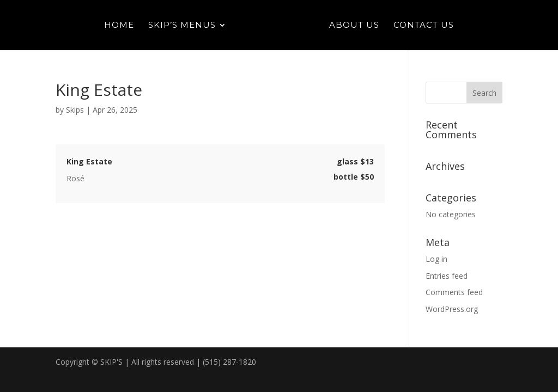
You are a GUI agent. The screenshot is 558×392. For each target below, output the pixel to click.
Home (119, 26)
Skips (75, 110)
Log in (436, 259)
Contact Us (424, 26)
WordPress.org (452, 309)
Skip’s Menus (182, 26)
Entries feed (447, 276)
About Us (354, 26)
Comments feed (454, 292)
